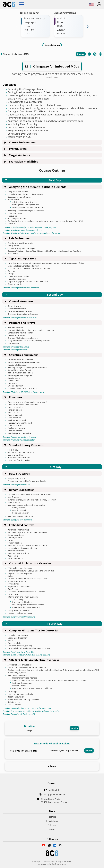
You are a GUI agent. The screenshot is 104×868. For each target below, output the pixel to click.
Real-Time (29, 30)
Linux (27, 33)
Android (62, 18)
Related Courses (52, 45)
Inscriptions (52, 821)
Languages (30, 22)
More (53, 766)
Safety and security (34, 18)
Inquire (81, 54)
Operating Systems (65, 13)
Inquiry (74, 728)
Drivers (61, 33)
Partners (52, 817)
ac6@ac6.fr (54, 790)
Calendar (52, 825)
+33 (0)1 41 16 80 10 (54, 795)
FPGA (27, 26)
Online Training (29, 13)
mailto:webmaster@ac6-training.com (52, 864)
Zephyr (61, 30)
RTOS (60, 26)
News (52, 829)
